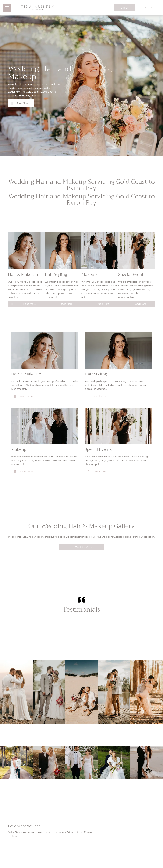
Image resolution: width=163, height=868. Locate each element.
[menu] (7, 8)
